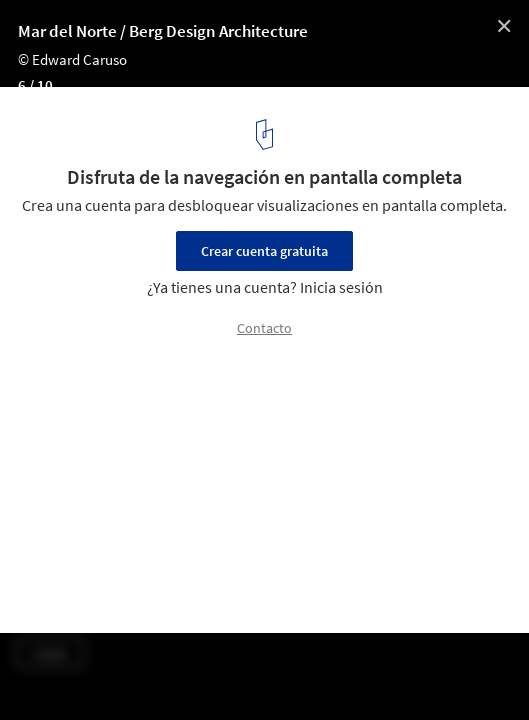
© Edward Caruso (72, 59)
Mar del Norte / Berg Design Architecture (163, 31)
